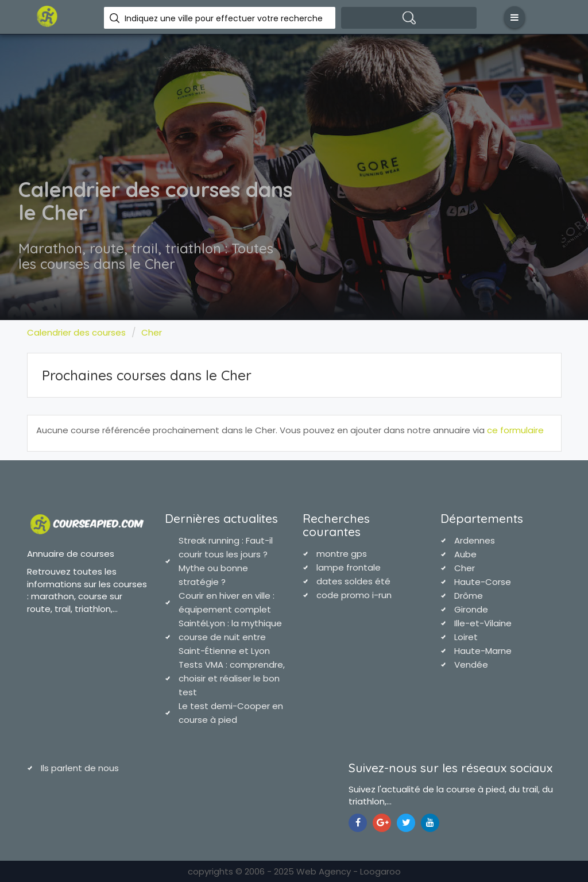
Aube (465, 554)
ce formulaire (515, 430)
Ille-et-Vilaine (483, 623)
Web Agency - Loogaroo (349, 871)
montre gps (342, 554)
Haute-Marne (483, 651)
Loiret (466, 637)
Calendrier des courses (76, 332)
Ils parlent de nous (80, 768)
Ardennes (475, 540)
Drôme (469, 596)
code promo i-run (354, 595)
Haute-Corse (483, 582)
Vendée (471, 665)
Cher (152, 332)
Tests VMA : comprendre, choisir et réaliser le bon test (232, 678)
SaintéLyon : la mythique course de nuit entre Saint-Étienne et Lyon (230, 637)
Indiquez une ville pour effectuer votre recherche (224, 18)
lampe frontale (349, 567)
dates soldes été (353, 581)
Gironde (471, 609)
